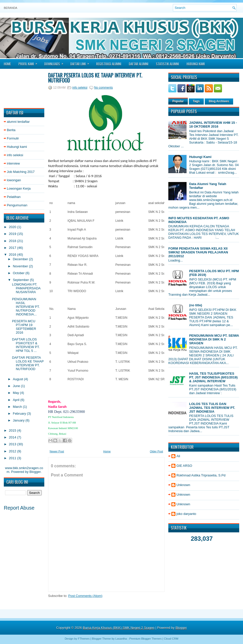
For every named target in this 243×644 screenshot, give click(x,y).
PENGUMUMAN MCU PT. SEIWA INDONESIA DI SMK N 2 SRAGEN (214, 339)
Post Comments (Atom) (85, 596)
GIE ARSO (184, 466)
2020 (13, 227)
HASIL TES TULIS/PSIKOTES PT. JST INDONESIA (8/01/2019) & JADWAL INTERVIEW (213, 377)
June (17, 386)
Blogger (35, 472)
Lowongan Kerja (19, 188)
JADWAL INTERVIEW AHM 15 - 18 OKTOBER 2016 (213, 125)
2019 (13, 234)
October (19, 273)
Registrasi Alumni (109, 64)
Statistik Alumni (167, 64)
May (16, 393)
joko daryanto (186, 514)
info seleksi (15, 155)
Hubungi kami (17, 147)
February (20, 414)
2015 (13, 430)
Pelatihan (14, 197)
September (21, 280)
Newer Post (57, 451)
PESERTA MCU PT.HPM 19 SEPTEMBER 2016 (24, 327)
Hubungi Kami (196, 64)
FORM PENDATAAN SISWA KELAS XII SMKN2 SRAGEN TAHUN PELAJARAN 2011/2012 (198, 252)
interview (13, 163)
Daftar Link (81, 62)
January (19, 420)
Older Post (156, 451)
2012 (13, 451)
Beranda (11, 8)
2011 (13, 458)
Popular (178, 101)
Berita (11, 130)
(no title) (196, 305)
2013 (13, 444)
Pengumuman (17, 205)
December (21, 259)
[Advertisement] (24, 88)
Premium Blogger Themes (146, 639)
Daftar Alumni (139, 64)
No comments (104, 88)
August (18, 379)
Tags (196, 101)
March (18, 407)
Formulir (13, 138)
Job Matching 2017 (21, 172)
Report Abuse (19, 508)
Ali (178, 456)
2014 (13, 437)
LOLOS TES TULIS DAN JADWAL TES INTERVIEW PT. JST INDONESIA (212, 408)
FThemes (84, 639)
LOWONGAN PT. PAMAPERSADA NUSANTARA (26, 288)
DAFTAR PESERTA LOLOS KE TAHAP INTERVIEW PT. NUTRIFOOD (28, 363)
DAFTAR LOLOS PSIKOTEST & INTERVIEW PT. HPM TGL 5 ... (26, 345)
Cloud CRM (171, 639)
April (17, 400)
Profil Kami (29, 62)
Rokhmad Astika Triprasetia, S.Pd (201, 475)
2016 (13, 255)
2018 (13, 241)
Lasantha (121, 639)
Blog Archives (219, 101)
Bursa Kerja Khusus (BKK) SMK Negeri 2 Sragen (119, 628)
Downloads (55, 62)
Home (7, 64)
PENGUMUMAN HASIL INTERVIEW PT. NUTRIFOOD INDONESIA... (26, 307)
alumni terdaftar (18, 122)
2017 (13, 248)
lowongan (14, 180)
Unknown (183, 485)
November (21, 266)
